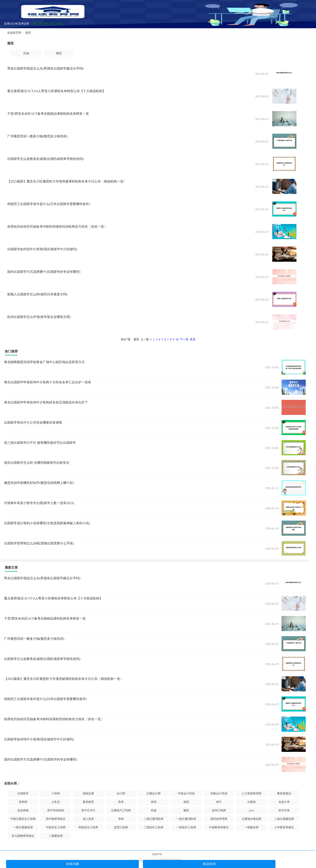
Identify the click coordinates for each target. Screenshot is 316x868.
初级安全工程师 (88, 827)
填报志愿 (88, 793)
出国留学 (23, 793)
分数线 (252, 802)
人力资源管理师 (252, 793)
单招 (154, 802)
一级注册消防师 (186, 819)
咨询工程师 (219, 810)
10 (177, 339)
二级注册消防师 (154, 819)
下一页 (184, 339)
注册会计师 (154, 793)
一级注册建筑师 (23, 827)
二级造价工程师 (154, 827)
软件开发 (284, 810)
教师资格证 (284, 793)
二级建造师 (56, 836)
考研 (121, 819)
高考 (121, 802)
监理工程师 (121, 827)
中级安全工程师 (56, 827)
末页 (193, 339)
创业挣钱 (23, 810)
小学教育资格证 (284, 827)
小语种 (56, 793)
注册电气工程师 (121, 810)
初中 (219, 802)
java (251, 810)
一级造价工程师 (186, 827)
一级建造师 (252, 827)
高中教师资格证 (56, 819)
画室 (186, 802)
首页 (136, 339)
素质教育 (88, 802)
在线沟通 (72, 864)
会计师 (121, 793)
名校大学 (284, 802)
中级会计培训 (186, 793)
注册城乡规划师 (252, 819)
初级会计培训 (219, 793)
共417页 (126, 339)
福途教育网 (14, 33)
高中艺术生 (88, 810)
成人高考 (88, 819)
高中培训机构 (56, 810)
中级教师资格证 (219, 827)
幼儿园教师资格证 (23, 836)
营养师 (23, 802)
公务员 (56, 802)
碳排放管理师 (219, 819)
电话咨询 (209, 864)
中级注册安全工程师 (23, 819)
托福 (26, 53)
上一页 (145, 339)
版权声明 (157, 854)
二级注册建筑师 (284, 819)
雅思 (28, 33)
